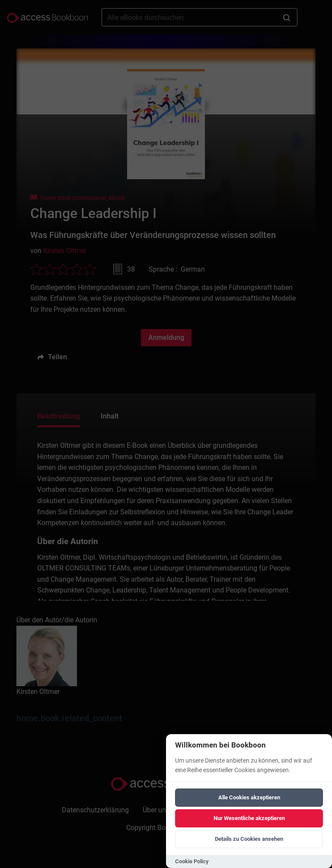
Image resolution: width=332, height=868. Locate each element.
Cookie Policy (192, 861)
